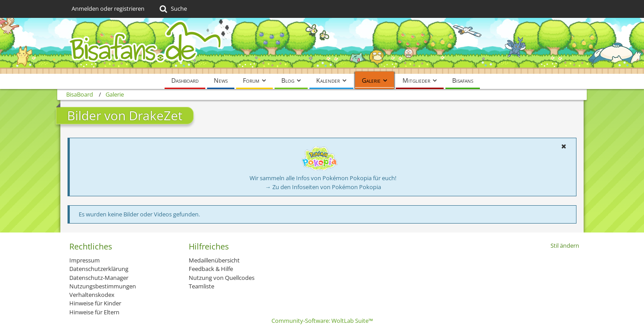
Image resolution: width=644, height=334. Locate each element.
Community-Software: (322, 321)
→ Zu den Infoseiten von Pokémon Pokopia (323, 187)
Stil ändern (565, 245)
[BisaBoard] (322, 46)
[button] (563, 146)
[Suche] (172, 9)
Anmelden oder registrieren (108, 8)
